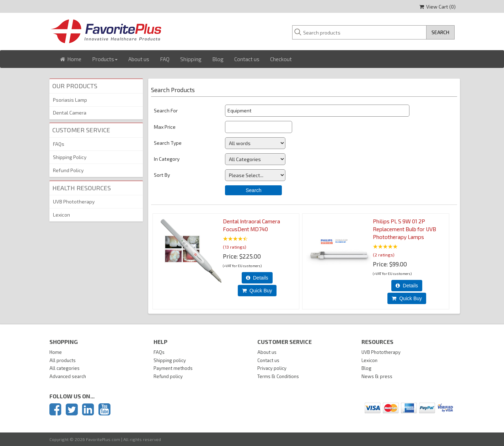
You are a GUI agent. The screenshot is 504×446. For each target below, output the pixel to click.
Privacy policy (272, 368)
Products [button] (105, 59)
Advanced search (68, 376)
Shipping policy (170, 360)
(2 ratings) (384, 254)
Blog (218, 59)
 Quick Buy (257, 291)
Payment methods (173, 368)
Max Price (165, 127)
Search (253, 190)
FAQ (165, 59)
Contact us (247, 59)
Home (71, 59)
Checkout (281, 59)
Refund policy (168, 376)
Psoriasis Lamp (70, 100)
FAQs (59, 144)
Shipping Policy (70, 157)
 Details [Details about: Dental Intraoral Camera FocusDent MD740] (257, 278)
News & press (377, 376)
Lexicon (61, 215)
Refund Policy (68, 170)
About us (139, 59)
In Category (167, 159)
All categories (65, 368)
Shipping (191, 59)
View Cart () (438, 7)
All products (63, 360)
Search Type (168, 143)
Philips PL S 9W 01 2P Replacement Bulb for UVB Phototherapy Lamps (404, 229)
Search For (166, 110)
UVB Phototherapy (74, 201)
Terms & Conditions (278, 376)
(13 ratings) (235, 246)
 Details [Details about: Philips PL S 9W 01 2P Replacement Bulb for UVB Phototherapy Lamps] (407, 286)
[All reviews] (235, 239)
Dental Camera (70, 113)
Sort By (162, 175)
